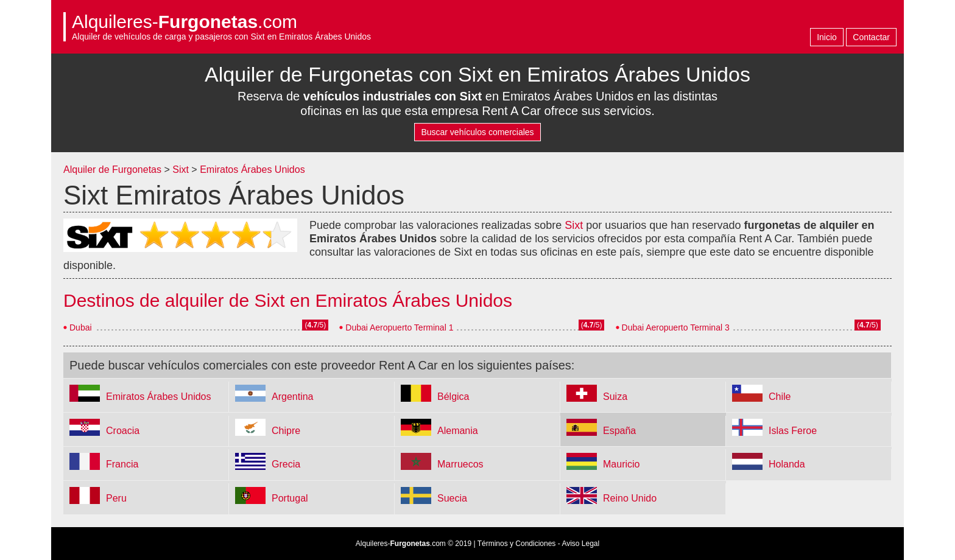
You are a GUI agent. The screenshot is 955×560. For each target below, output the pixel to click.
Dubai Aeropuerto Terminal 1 (399, 327)
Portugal (290, 498)
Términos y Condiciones (517, 544)
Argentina (293, 397)
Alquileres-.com (185, 22)
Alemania (458, 431)
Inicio (827, 37)
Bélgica (453, 397)
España (619, 431)
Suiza (615, 397)
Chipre (286, 431)
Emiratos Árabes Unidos (252, 170)
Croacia (123, 431)
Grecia (286, 464)
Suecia (452, 498)
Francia (122, 464)
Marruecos (460, 464)
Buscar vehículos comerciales (477, 132)
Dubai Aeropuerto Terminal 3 (676, 327)
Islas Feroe (793, 431)
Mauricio (621, 464)
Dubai (81, 327)
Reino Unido (630, 498)
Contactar (871, 37)
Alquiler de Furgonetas (112, 170)
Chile (780, 397)
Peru (116, 498)
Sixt (181, 170)
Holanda (787, 464)
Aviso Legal (580, 544)
